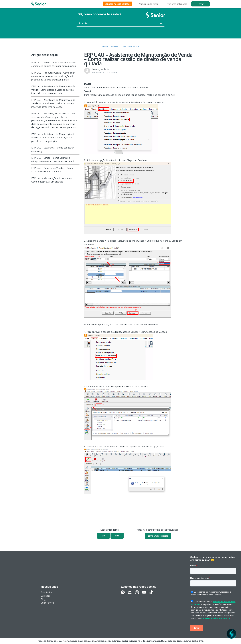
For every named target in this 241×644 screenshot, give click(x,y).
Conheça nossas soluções (118, 4)
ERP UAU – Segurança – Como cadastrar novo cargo (53, 149)
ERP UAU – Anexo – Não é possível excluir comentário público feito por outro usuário (54, 64)
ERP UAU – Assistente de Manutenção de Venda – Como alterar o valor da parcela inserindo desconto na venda (53, 90)
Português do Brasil (148, 4)
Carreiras (46, 596)
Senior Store (47, 603)
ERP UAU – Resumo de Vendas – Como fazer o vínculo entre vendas (52, 170)
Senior (105, 46)
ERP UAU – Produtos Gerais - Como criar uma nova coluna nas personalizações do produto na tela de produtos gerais (53, 76)
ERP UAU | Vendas (131, 46)
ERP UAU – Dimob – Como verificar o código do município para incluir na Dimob (53, 159)
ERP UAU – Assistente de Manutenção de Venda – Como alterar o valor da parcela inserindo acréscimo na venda (53, 103)
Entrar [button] (201, 4)
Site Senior (46, 592)
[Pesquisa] (120, 23)
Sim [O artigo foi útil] (103, 536)
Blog (43, 599)
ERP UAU (115, 46)
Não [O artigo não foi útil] (117, 536)
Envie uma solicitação (177, 4)
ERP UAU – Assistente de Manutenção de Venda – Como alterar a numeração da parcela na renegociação (53, 137)
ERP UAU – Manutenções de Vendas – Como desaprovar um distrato (51, 180)
